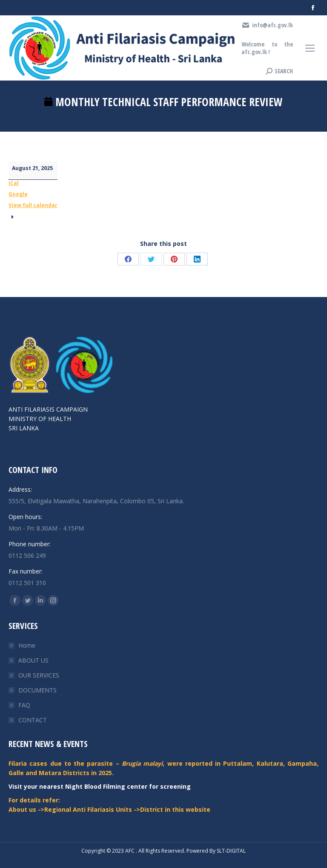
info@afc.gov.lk (267, 25)
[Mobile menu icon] (310, 48)
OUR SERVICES (39, 675)
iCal (14, 183)
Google (18, 194)
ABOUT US (33, 660)
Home (27, 645)
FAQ (24, 705)
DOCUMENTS (37, 690)
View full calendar (33, 205)
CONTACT (33, 720)
